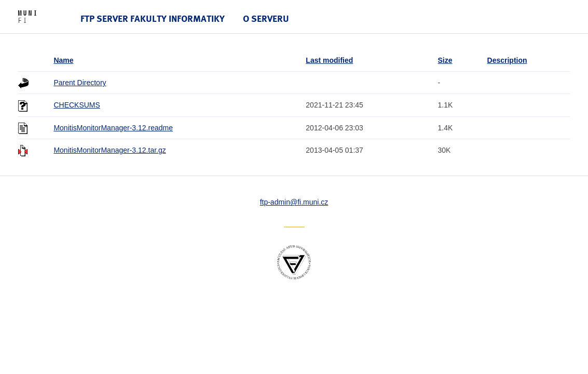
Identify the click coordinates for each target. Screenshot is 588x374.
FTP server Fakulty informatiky (153, 18)
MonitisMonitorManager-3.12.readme (113, 128)
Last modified (329, 60)
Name (63, 60)
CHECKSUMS (77, 105)
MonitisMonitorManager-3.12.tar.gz (110, 150)
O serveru (266, 18)
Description (507, 60)
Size (445, 60)
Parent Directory (80, 83)
